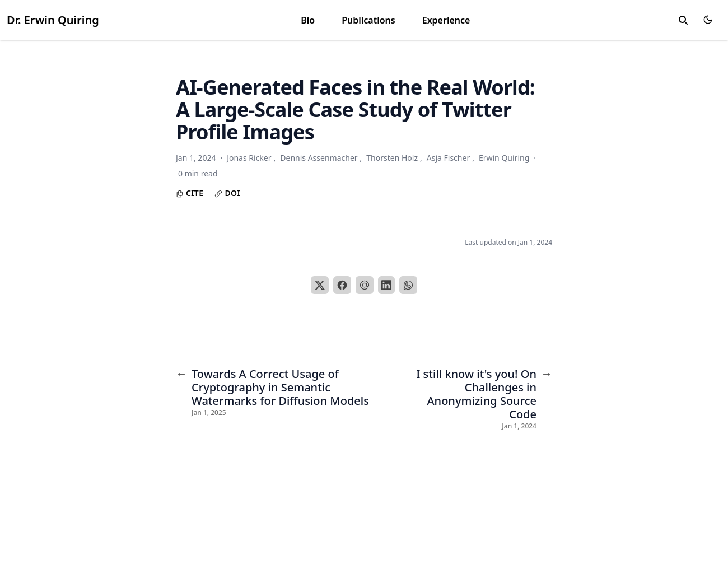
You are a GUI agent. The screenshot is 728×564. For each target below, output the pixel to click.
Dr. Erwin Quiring (53, 20)
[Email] (365, 285)
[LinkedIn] (386, 285)
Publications (368, 20)
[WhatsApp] (408, 285)
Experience (446, 20)
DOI (227, 193)
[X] (320, 285)
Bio (308, 20)
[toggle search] (683, 20)
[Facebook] (342, 285)
